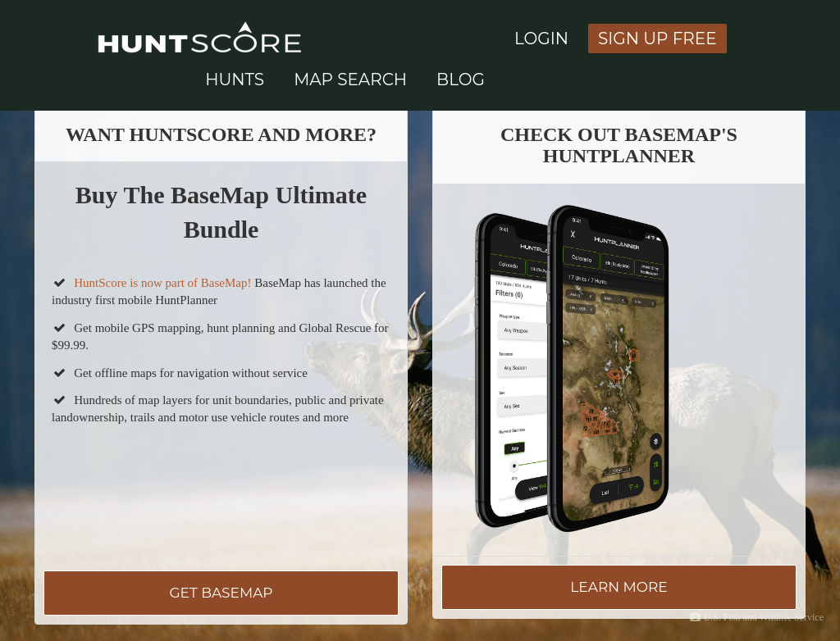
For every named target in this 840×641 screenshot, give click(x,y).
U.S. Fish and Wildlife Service (763, 617)
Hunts (235, 80)
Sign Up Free (657, 39)
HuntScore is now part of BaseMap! (162, 283)
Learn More (619, 587)
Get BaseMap (221, 593)
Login (541, 39)
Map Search (350, 80)
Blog (461, 80)
